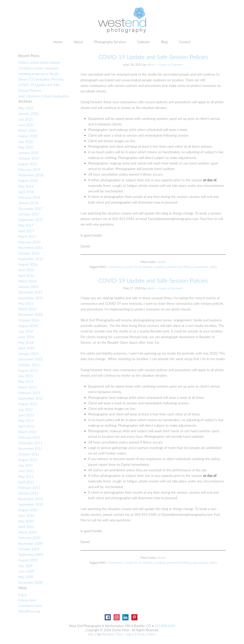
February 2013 (29, 393)
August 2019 (28, 164)
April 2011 (26, 482)
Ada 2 (92, 634)
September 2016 (31, 259)
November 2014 (30, 314)
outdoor (160, 267)
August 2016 (28, 264)
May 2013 (26, 381)
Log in (23, 595)
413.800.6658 (165, 626)
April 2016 (26, 276)
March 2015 (27, 309)
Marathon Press (112, 634)
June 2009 (26, 571)
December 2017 (30, 209)
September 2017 (31, 220)
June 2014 (26, 337)
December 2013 (30, 359)
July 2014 (26, 331)
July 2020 (26, 142)
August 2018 (28, 181)
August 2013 (28, 370)
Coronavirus (115, 267)
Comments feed (30, 606)
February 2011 (29, 488)
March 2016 (27, 281)
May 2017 (26, 225)
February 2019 (29, 169)
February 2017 (29, 242)
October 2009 (29, 549)
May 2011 (26, 476)
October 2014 (29, 320)
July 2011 (26, 465)
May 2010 (26, 521)
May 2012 (26, 421)
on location (146, 267)
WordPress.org (29, 611)
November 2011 (30, 448)
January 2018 (28, 203)
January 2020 (28, 153)
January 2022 (28, 114)
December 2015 (30, 292)
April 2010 (26, 527)
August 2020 (28, 136)
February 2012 (29, 437)
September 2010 (31, 504)
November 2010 (30, 499)
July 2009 (26, 566)
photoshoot (174, 267)
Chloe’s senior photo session (39, 62)
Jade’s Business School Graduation (44, 96)
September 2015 (31, 298)
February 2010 (29, 538)
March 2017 (27, 236)
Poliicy (187, 267)
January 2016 (28, 287)
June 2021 (26, 125)
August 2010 (28, 510)
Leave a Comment (171, 64)
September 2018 (31, 175)
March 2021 (27, 130)
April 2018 (26, 192)
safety (213, 267)
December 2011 (30, 443)
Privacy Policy (146, 634)
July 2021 (26, 119)
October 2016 (29, 253)
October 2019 (29, 158)
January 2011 (28, 493)
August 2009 (28, 560)
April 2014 (26, 348)
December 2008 (30, 582)
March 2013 (27, 387)
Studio (162, 262)
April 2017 (26, 231)
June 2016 (26, 270)
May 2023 (26, 108)
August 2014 (28, 326)
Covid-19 (131, 267)
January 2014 (28, 354)
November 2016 (30, 247)
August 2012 (28, 404)
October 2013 (29, 365)
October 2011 (29, 454)
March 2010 (27, 532)
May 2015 (26, 303)
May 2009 (26, 577)
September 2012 (31, 398)
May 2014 (26, 343)
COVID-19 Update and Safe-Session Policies (153, 57)
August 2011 (28, 460)
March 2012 (27, 432)
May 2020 (26, 147)
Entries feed (27, 600)
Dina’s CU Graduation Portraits (41, 79)
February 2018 (29, 197)
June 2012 (26, 415)
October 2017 (29, 214)
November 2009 (30, 543)
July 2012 (26, 409)
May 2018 (26, 186)
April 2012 (26, 426)
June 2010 (26, 515)
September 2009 (31, 555)
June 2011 (26, 471)
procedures (200, 267)
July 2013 (26, 376)
